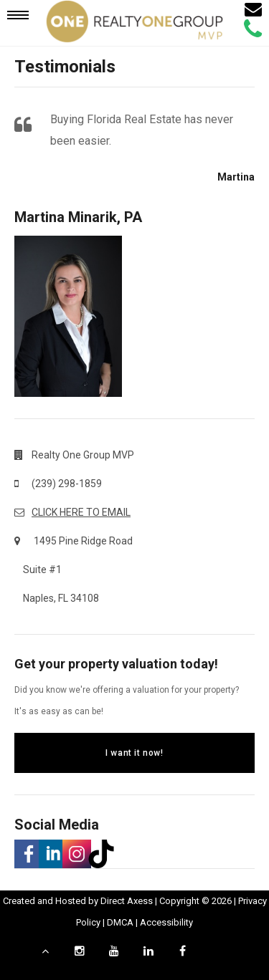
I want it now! (134, 753)
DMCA (120, 922)
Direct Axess (127, 901)
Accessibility (166, 922)
